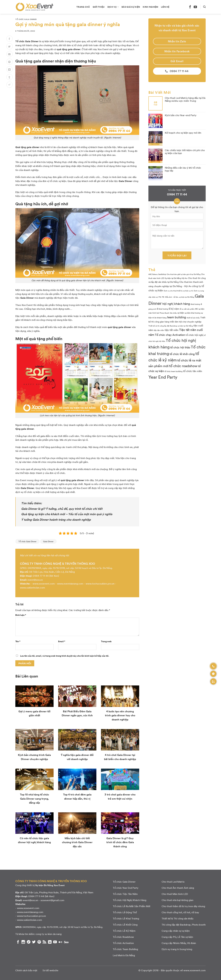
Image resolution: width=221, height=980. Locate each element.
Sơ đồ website (50, 970)
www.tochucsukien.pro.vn (100, 584)
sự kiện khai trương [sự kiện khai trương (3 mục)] (193, 313)
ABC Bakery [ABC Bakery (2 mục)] (153, 274)
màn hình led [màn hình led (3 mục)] (154, 313)
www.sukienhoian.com (32, 587)
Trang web (106, 641)
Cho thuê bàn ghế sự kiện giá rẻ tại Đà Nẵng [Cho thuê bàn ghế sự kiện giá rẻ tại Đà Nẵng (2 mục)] (184, 274)
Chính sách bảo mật (26, 970)
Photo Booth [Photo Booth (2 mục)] (164, 313)
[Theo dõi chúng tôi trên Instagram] (23, 942)
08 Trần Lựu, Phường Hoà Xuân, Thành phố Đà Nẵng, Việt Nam (59, 892)
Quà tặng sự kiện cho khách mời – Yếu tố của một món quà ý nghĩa (67, 514)
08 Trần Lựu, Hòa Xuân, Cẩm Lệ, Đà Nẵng (52, 572)
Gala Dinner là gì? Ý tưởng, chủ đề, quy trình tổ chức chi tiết (62, 509)
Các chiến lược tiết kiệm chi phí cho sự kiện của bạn (185, 152)
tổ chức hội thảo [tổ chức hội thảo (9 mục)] (180, 347)
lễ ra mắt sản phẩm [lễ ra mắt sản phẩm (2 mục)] (187, 309)
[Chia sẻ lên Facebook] (10, 39)
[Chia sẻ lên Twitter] (10, 46)
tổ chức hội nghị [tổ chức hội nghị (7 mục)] (194, 335)
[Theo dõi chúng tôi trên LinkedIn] (50, 942)
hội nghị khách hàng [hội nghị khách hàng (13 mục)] (176, 304)
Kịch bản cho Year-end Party (181, 115)
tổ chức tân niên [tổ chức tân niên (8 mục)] (193, 371)
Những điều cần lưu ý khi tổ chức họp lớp (183, 169)
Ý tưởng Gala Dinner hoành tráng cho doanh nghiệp (56, 519)
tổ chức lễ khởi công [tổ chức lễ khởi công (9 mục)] (182, 354)
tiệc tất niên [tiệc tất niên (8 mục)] (172, 330)
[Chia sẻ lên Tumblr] (10, 77)
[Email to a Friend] (10, 54)
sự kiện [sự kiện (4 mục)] (181, 313)
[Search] (204, 7)
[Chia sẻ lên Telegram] (10, 85)
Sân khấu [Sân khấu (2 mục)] (173, 313)
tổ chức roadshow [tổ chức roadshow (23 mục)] (183, 366)
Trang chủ (83, 7)
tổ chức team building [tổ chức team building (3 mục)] (174, 371)
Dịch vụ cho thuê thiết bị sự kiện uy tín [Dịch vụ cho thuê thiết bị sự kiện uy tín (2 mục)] (178, 291)
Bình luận (21, 615)
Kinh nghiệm (150, 7)
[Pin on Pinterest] (10, 62)
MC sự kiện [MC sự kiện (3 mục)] (200, 309)
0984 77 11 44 (41, 576)
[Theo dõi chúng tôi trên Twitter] (34, 942)
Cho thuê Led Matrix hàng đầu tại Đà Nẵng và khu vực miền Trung (185, 99)
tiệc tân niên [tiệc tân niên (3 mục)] (159, 330)
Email (62, 641)
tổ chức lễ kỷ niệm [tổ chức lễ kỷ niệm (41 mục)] (174, 357)
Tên (18, 641)
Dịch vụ (113, 7)
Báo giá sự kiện (131, 7)
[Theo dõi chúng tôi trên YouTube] (195, 7)
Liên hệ (165, 7)
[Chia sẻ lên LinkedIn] (10, 69)
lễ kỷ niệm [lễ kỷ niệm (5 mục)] (174, 309)
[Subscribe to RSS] (44, 942)
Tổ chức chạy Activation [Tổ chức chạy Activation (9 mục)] (170, 335)
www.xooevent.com (44, 584)
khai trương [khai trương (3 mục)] (195, 304)
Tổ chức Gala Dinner (26, 19)
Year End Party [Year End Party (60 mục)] (163, 377)
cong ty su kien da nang (49, 934)
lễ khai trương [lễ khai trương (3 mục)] (162, 309)
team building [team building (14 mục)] (177, 317)
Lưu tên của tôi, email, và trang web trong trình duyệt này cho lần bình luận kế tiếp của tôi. (65, 656)
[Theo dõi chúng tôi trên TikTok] (29, 942)
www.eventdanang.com (70, 584)
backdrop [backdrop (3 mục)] (162, 274)
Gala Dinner (48, 541)
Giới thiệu (99, 7)
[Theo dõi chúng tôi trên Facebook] (190, 7)
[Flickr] (60, 942)
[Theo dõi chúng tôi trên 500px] (66, 942)
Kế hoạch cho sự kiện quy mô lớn (183, 133)
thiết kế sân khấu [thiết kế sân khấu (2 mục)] (193, 318)
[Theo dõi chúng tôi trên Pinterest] (39, 942)
